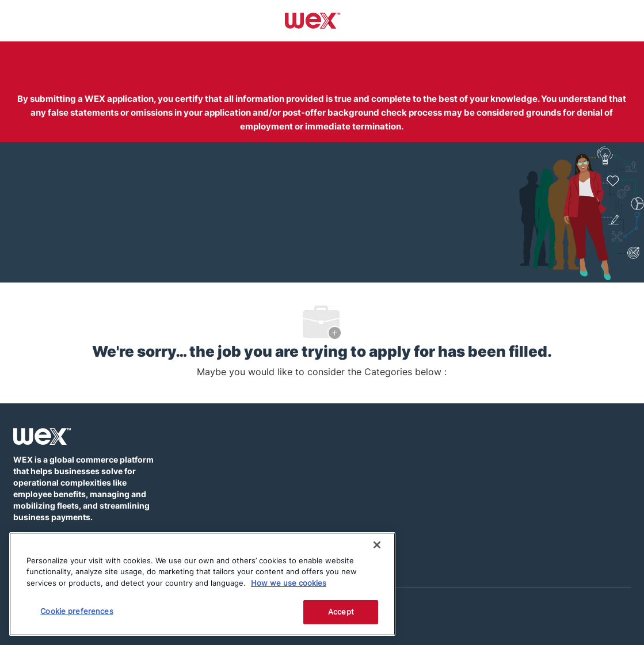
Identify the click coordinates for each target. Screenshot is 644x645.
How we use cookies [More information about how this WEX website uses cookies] (289, 583)
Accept (341, 612)
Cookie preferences (77, 611)
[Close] (377, 545)
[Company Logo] (313, 20)
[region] (202, 584)
